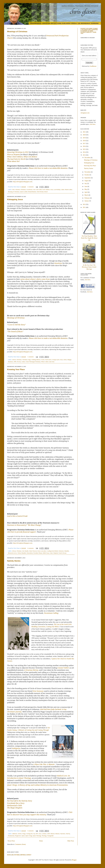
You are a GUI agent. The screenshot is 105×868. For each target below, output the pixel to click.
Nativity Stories (14, 561)
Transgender (50, 836)
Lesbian (44, 834)
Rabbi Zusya (46, 553)
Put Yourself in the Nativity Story (20, 801)
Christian (18, 190)
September (88, 178)
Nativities (63, 834)
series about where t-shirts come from (35, 279)
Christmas (23, 190)
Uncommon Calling (51, 613)
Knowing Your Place (16, 369)
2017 (84, 143)
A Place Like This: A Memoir (44, 764)
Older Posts (71, 841)
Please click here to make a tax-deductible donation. (48, 168)
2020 (84, 135)
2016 (84, 146)
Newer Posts (11, 841)
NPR (15, 362)
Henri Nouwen (33, 551)
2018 (84, 141)
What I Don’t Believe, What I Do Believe (22, 157)
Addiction (15, 834)
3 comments (31, 831)
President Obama (38, 553)
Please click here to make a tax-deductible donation (48, 338)
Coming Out (29, 834)
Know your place (42, 551)
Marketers (11, 362)
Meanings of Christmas (17, 32)
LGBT (48, 834)
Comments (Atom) (20, 844)
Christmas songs (26, 360)
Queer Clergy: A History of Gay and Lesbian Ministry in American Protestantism (37, 785)
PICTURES (17, 855)
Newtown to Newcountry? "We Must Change (24, 525)
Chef (13, 190)
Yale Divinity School (42, 192)
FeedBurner (93, 66)
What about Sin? (13, 161)
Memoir (53, 834)
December (88, 158)
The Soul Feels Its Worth (16, 159)
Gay (34, 834)
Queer (23, 836)
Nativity (68, 834)
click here (93, 124)
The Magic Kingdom (15, 808)
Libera (65, 360)
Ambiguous (16, 748)
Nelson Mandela (22, 553)
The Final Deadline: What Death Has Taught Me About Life (89, 238)
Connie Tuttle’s (63, 668)
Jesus (52, 190)
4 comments (31, 548)
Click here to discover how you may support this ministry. (40, 813)
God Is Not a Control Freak (17, 516)
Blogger (74, 860)
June (86, 186)
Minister (57, 834)
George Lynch (56, 360)
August (87, 181)
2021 (84, 132)
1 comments (31, 357)
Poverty (19, 362)
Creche (43, 360)
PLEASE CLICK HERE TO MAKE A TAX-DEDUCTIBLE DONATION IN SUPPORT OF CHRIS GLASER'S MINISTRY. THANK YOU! (89, 31)
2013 (84, 155)
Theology (44, 836)
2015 (84, 149)
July (86, 184)
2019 (84, 138)
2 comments (31, 187)
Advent (14, 360)
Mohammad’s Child (14, 806)
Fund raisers (48, 360)
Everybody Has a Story (16, 803)
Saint (51, 553)
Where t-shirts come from (48, 362)
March (86, 195)
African (14, 551)
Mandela (67, 551)
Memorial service (12, 553)
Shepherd (56, 553)
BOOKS (9, 855)
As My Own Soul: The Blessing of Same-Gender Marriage (89, 267)
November (88, 172)
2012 (84, 204)
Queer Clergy (29, 836)
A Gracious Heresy (31, 670)
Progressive (18, 836)
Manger (69, 360)
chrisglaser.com (85, 113)
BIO (13, 855)
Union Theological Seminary (33, 362)
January (87, 201)
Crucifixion (29, 190)
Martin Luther (69, 190)
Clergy (24, 834)
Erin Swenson (38, 691)
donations (58, 263)
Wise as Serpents (14, 154)
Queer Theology (37, 836)
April (86, 192)
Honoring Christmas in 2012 (18, 152)
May (86, 189)
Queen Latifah (24, 192)
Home (41, 841)
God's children (46, 190)
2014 (84, 152)
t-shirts (23, 362)
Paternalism (30, 553)
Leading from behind (52, 551)
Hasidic (27, 551)
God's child (39, 190)
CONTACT (29, 855)
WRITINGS (23, 855)
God (34, 190)
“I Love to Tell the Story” (16, 325)
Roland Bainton (32, 192)
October (87, 175)
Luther (63, 190)
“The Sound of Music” (15, 331)
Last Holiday (57, 190)
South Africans (63, 553)
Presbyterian (11, 836)
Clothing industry (36, 360)
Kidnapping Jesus (15, 199)
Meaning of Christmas (14, 192)
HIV (37, 834)
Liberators (61, 551)
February (87, 198)
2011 (84, 207)
